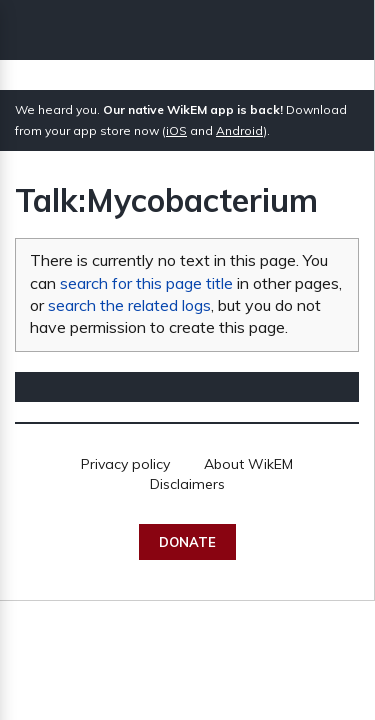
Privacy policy (125, 464)
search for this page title (146, 283)
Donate (187, 542)
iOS (176, 130)
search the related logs (129, 305)
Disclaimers (187, 484)
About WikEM (248, 464)
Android (239, 130)
